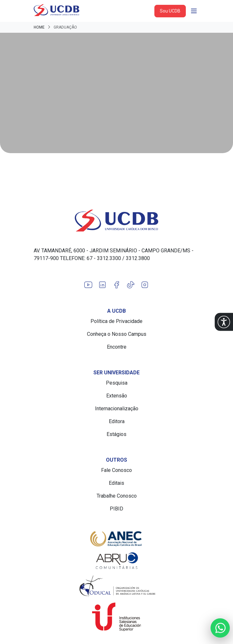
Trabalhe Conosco (117, 496)
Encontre (117, 347)
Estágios (117, 434)
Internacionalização (117, 409)
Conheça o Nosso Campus (117, 334)
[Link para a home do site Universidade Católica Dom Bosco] (117, 221)
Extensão (117, 396)
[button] (224, 322)
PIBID (117, 509)
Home (39, 27)
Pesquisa (117, 383)
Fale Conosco (117, 470)
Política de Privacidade (117, 321)
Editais (117, 483)
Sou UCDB (170, 11)
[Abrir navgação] (194, 11)
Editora (117, 421)
